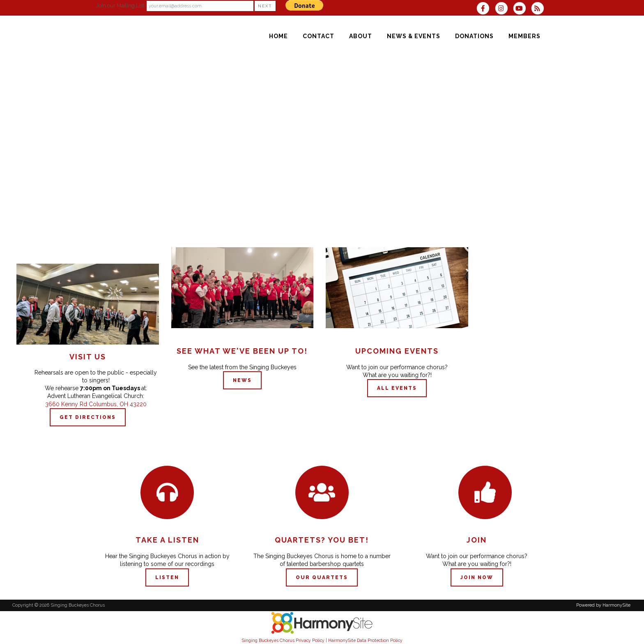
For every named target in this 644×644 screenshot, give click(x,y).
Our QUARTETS (322, 577)
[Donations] (474, 36)
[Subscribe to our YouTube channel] (522, 9)
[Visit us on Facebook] (485, 9)
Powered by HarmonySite (603, 605)
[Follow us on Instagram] (504, 9)
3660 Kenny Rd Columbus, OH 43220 (96, 404)
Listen (167, 577)
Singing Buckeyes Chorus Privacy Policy (283, 640)
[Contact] (319, 36)
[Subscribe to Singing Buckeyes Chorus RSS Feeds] (539, 9)
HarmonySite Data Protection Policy (365, 640)
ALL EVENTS (397, 388)
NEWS (242, 380)
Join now (477, 577)
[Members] (524, 36)
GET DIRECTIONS (88, 417)
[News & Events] (414, 36)
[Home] (278, 36)
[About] (361, 36)
